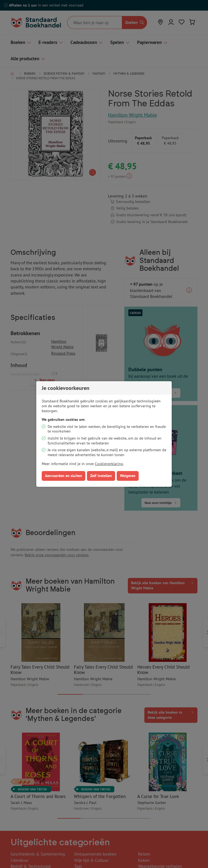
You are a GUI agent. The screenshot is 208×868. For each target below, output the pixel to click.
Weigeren (128, 476)
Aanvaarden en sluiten (64, 476)
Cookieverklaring (109, 464)
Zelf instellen (101, 476)
